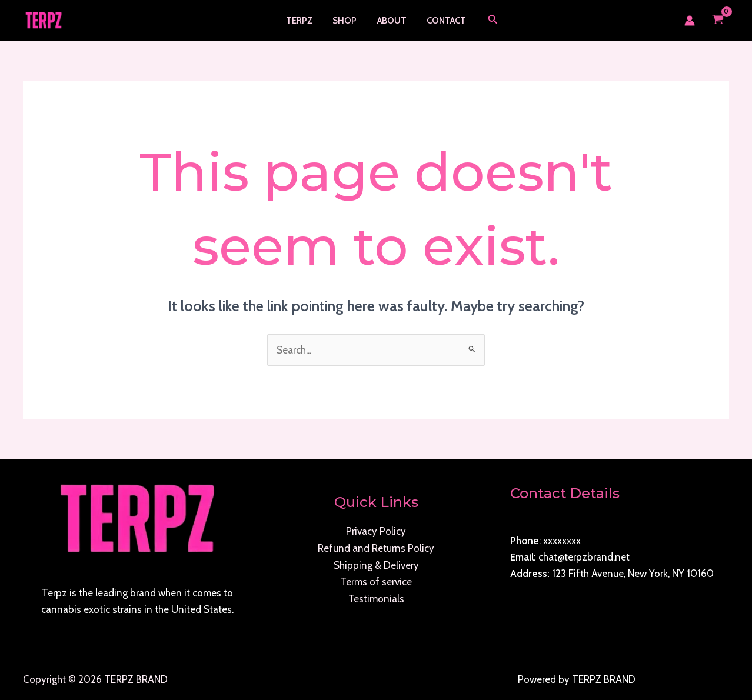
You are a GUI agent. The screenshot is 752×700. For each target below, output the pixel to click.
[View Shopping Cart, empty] (718, 21)
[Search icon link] (488, 21)
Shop (346, 21)
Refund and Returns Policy (376, 548)
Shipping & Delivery (376, 564)
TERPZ (303, 21)
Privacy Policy (376, 531)
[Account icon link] (690, 21)
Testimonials (376, 597)
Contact (443, 21)
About (391, 21)
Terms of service (376, 581)
